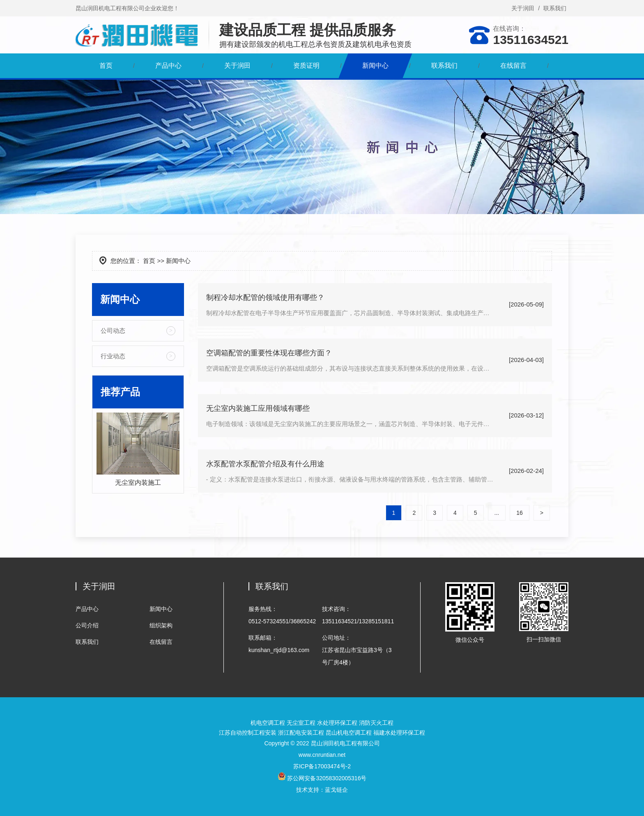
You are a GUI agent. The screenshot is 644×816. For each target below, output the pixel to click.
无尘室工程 (301, 723)
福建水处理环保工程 (399, 733)
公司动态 (113, 331)
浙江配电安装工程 (301, 733)
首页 (106, 66)
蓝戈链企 (336, 790)
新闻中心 (375, 66)
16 (520, 513)
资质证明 (306, 66)
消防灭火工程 (376, 723)
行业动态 (113, 356)
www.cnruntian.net (322, 755)
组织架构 (161, 625)
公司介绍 (87, 625)
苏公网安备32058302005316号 (322, 778)
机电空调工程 (268, 723)
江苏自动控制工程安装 (248, 733)
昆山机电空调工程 (349, 733)
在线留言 (513, 66)
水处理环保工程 (337, 723)
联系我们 (555, 8)
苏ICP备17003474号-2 (322, 766)
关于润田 (523, 8)
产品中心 (168, 66)
